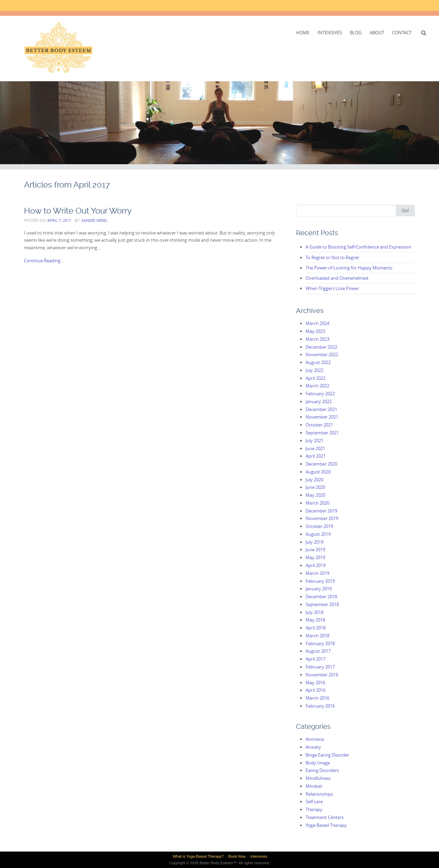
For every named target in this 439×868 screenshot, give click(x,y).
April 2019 (316, 565)
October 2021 (319, 425)
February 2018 (320, 643)
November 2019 (322, 518)
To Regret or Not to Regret (332, 257)
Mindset (314, 786)
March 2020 (317, 503)
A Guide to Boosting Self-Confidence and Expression (358, 247)
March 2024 (317, 323)
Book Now (237, 856)
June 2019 (315, 550)
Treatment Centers (325, 817)
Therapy (314, 809)
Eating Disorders (322, 770)
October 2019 (319, 526)
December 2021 (321, 409)
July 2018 (315, 612)
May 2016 (315, 683)
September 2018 (322, 604)
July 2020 (315, 480)
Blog (356, 33)
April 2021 (316, 456)
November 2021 (322, 417)
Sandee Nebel (94, 220)
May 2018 (315, 620)
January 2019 (319, 589)
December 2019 (321, 511)
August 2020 (318, 472)
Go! (405, 210)
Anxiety (313, 747)
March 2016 (317, 698)
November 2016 (322, 675)
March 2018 (317, 636)
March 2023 (317, 339)
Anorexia (315, 739)
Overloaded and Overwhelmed (337, 278)
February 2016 (320, 706)
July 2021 (315, 441)
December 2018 (321, 596)
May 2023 (315, 331)
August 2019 (318, 534)
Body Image (318, 763)
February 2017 (320, 667)
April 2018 (316, 628)
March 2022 (317, 386)
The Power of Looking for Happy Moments (349, 268)
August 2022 (318, 362)
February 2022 (320, 394)
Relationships (319, 794)
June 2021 (315, 448)
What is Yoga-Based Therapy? (198, 856)
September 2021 (322, 433)
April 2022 (316, 378)
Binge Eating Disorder (327, 755)
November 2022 (322, 354)
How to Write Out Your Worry (78, 211)
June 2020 (315, 487)
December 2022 (321, 347)
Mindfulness (318, 778)
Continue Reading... (44, 261)
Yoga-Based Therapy (326, 825)
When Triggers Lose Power (332, 288)
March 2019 (317, 573)
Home (303, 33)
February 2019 (320, 581)
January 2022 (319, 401)
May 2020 (315, 495)
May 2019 (315, 557)
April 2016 (316, 690)
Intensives (330, 33)
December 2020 (321, 464)
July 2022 (315, 370)
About (377, 33)
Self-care (314, 801)
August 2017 (318, 651)
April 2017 (316, 659)
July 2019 (315, 542)
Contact (402, 33)
